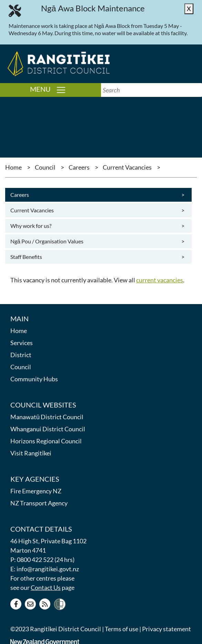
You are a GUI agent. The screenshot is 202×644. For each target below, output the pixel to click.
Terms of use (122, 629)
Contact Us (46, 587)
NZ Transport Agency (39, 503)
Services (22, 343)
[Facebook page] (16, 604)
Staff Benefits (97, 257)
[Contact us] (30, 604)
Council (45, 167)
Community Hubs (34, 379)
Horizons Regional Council (46, 441)
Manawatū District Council (47, 417)
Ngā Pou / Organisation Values (97, 241)
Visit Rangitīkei (31, 453)
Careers (79, 167)
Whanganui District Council (48, 429)
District (21, 355)
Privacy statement (166, 629)
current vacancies (160, 280)
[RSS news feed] (45, 604)
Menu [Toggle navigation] (66, 89)
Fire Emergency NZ (36, 491)
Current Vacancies (127, 167)
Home (13, 167)
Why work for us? (97, 226)
